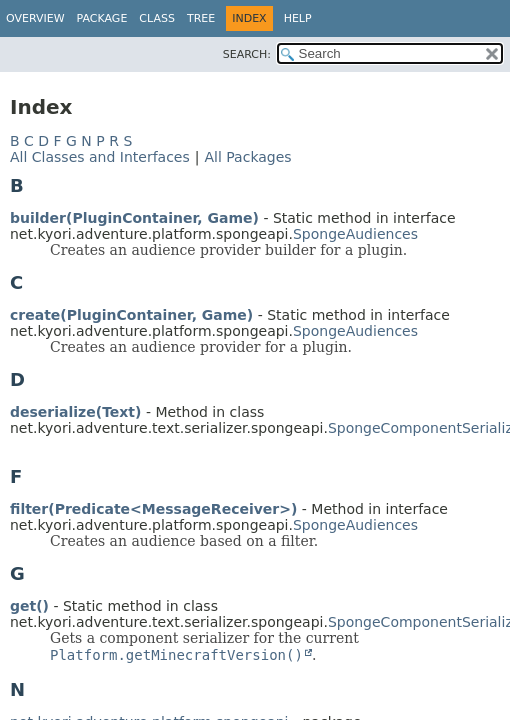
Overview (35, 18)
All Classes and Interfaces (100, 157)
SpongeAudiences (355, 234)
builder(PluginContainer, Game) (134, 218)
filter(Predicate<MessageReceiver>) (153, 509)
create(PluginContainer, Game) (131, 315)
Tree (201, 18)
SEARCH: (247, 54)
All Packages (247, 157)
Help (298, 18)
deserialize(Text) (75, 412)
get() (29, 606)
